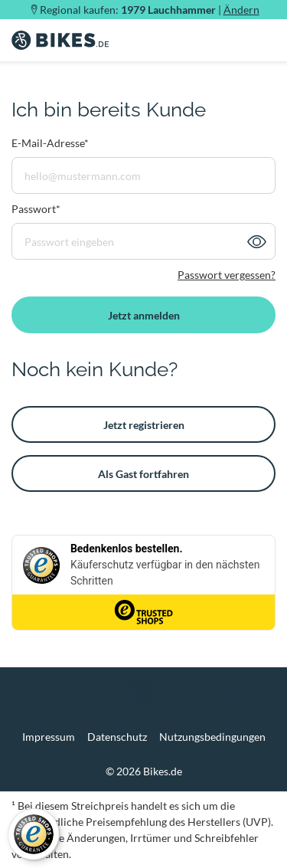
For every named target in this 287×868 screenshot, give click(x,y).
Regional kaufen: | (150, 10)
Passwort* (36, 209)
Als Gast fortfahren (143, 474)
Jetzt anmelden (144, 315)
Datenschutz (117, 737)
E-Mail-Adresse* (50, 143)
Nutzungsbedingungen (212, 737)
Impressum (49, 737)
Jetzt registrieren (144, 425)
